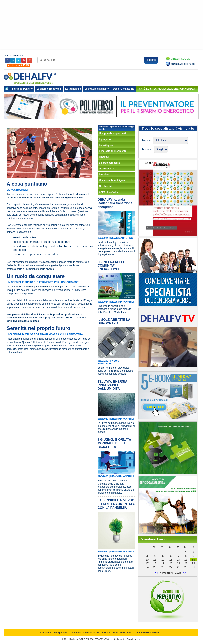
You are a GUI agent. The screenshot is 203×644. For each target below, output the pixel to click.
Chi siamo (46, 632)
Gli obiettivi (106, 186)
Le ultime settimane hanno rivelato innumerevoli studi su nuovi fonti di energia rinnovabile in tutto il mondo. (116, 427)
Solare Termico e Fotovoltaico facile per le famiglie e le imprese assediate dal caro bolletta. (115, 371)
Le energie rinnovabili (49, 89)
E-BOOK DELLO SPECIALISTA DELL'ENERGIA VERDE (131, 632)
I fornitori (104, 174)
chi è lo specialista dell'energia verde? (167, 89)
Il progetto (105, 139)
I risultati (104, 157)
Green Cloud (178, 58)
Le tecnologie (73, 89)
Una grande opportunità (113, 133)
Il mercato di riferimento (113, 151)
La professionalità (109, 163)
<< (156, 573)
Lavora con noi (91, 632)
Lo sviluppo (106, 145)
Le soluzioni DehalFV (97, 89)
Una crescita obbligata (112, 180)
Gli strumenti (106, 169)
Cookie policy (133, 639)
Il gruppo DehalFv (22, 89)
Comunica (75, 632)
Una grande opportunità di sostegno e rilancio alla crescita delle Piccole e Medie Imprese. (114, 309)
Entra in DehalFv (109, 192)
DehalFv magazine (124, 89)
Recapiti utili (60, 632)
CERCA (151, 60)
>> (184, 573)
